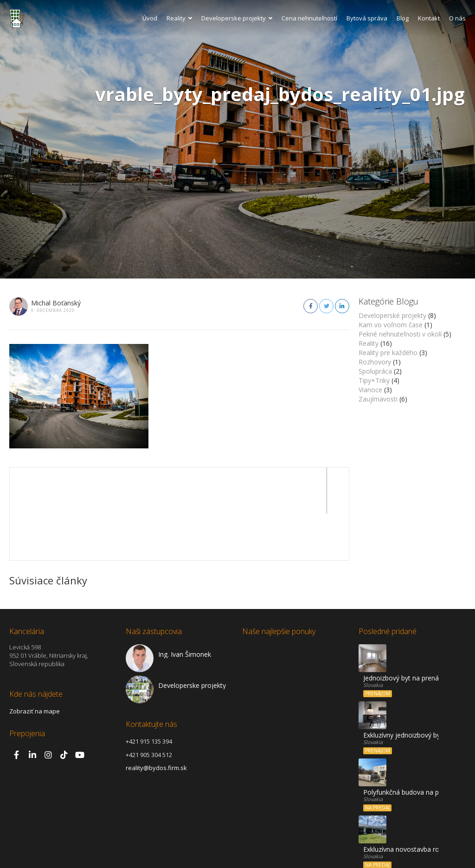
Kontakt (429, 18)
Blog (403, 18)
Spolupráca (375, 371)
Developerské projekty (392, 315)
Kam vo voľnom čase (391, 325)
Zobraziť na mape (35, 665)
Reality (179, 18)
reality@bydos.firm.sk (156, 721)
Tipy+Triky (374, 380)
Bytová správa (367, 18)
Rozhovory (375, 362)
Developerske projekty (237, 18)
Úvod (150, 18)
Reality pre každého (388, 353)
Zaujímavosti (378, 399)
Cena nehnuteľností (309, 18)
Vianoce (370, 390)
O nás (457, 18)
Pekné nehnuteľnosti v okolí (400, 334)
